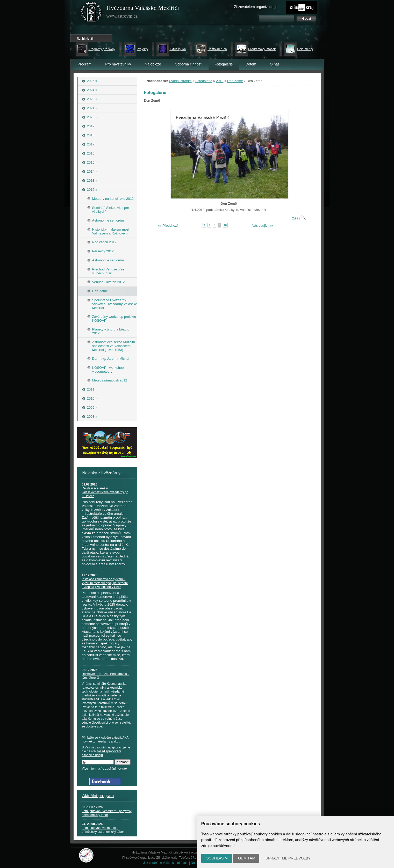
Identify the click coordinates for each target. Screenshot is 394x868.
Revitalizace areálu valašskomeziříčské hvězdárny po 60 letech (105, 492)
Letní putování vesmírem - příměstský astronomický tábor (103, 830)
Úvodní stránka (180, 81)
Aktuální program (98, 796)
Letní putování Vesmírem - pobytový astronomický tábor (107, 813)
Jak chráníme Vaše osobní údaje (166, 863)
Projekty (142, 49)
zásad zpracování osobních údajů (101, 753)
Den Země (235, 81)
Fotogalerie (204, 81)
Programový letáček (262, 49)
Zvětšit (299, 219)
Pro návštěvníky (118, 64)
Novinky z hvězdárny (102, 473)
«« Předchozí (168, 226)
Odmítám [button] (247, 858)
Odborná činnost (188, 64)
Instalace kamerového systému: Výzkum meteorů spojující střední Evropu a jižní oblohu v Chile (105, 583)
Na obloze (153, 64)
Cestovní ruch (217, 49)
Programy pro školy (102, 49)
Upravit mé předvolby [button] (288, 858)
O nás (275, 64)
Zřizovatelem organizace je (256, 7)
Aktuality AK (178, 49)
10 (225, 225)
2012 (220, 81)
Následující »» (262, 226)
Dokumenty (305, 49)
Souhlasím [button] (217, 858)
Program (85, 64)
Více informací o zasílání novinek (105, 769)
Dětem (251, 64)
